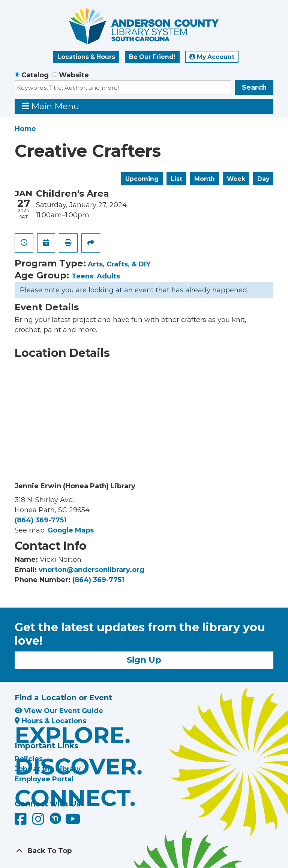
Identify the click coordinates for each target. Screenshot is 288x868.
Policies (29, 759)
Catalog (35, 75)
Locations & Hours (86, 57)
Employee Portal (44, 779)
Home (25, 129)
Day (263, 179)
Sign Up (144, 660)
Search (254, 87)
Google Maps (71, 530)
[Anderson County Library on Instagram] (39, 821)
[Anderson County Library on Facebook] (22, 821)
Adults (108, 276)
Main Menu (51, 106)
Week (236, 179)
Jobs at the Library (48, 769)
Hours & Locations (50, 721)
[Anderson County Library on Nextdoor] (55, 818)
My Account (212, 57)
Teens (82, 276)
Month (205, 179)
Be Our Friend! (152, 57)
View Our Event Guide (59, 711)
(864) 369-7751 (40, 520)
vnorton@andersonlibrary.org (91, 570)
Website (74, 75)
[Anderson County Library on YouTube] (73, 821)
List (176, 179)
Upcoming (142, 179)
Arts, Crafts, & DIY (119, 264)
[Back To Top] (144, 851)
